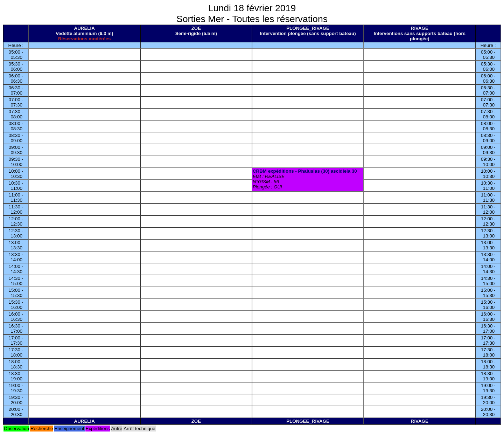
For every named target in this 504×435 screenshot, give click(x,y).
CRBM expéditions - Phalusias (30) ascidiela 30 (305, 171)
